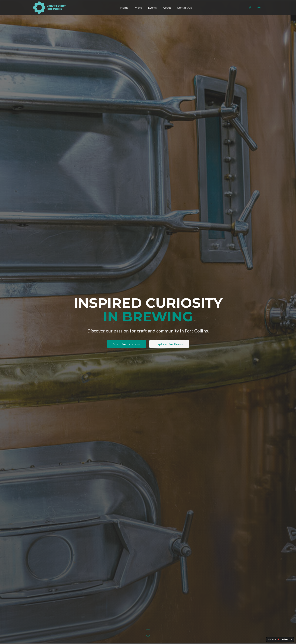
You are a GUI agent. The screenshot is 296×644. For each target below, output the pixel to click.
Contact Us (184, 7)
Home (124, 7)
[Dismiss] (291, 639)
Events (152, 7)
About (167, 7)
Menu (138, 7)
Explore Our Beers (169, 344)
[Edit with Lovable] (278, 639)
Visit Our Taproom (127, 344)
